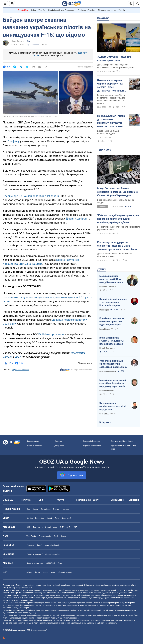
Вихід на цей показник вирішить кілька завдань (116, 201)
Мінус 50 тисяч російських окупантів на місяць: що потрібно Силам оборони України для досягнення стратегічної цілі (117, 192)
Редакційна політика (21, 370)
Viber (17, 357)
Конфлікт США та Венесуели (61, 10)
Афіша (29, 572)
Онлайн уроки (51, 527)
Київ (28, 509)
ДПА (62, 527)
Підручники (38, 527)
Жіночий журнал (65, 572)
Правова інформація (91, 441)
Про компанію (33, 441)
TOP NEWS (104, 150)
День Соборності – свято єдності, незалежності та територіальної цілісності (117, 66)
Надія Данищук (18, 41)
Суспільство (117, 500)
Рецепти (30, 545)
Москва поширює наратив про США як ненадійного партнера (111, 279)
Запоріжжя (46, 509)
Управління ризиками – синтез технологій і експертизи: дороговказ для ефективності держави (113, 364)
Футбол (30, 518)
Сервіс (63, 536)
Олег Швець (104, 414)
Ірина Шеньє (104, 329)
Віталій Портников (107, 348)
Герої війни (23, 10)
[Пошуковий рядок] (138, 4)
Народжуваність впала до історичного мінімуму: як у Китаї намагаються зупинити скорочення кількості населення (111, 121)
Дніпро (56, 509)
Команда (58, 441)
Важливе (103, 18)
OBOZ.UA (121, 590)
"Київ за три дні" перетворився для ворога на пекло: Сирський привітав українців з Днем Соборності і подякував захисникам (118, 219)
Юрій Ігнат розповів (51, 334)
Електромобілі (45, 536)
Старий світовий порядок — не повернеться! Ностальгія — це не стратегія (113, 302)
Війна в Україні (38, 10)
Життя (60, 500)
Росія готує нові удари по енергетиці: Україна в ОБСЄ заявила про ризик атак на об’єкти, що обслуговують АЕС (118, 246)
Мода (53, 572)
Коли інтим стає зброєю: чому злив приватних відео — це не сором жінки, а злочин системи (113, 322)
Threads (8, 357)
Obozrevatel (78, 353)
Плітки (37, 572)
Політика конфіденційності (122, 441)
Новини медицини (35, 563)
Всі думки (104, 422)
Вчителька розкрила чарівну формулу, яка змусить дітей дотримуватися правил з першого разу (111, 85)
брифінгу (14, 141)
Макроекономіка (52, 554)
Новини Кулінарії (51, 545)
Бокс (57, 518)
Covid (60, 563)
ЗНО (68, 527)
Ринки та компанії (34, 554)
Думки (102, 269)
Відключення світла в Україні (112, 10)
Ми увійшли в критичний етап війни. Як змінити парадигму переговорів (113, 383)
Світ (41, 500)
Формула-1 (66, 518)
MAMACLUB (50, 563)
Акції (56, 536)
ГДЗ (28, 527)
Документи (59, 446)
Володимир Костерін (108, 371)
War (28, 41)
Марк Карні (104, 310)
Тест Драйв (31, 536)
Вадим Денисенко (107, 390)
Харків (36, 509)
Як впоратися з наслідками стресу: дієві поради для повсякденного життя (113, 406)
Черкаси (65, 509)
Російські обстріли (86, 10)
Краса (45, 572)
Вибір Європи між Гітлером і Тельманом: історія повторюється (112, 341)
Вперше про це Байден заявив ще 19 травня (31, 196)
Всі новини (134, 500)
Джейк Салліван (76, 219)
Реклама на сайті (34, 446)
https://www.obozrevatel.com (97, 585)
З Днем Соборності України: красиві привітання (114, 58)
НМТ (75, 527)
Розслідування (83, 500)
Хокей (50, 518)
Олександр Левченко (108, 286)
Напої (39, 545)
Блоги (96, 500)
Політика (26, 500)
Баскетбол (40, 518)
